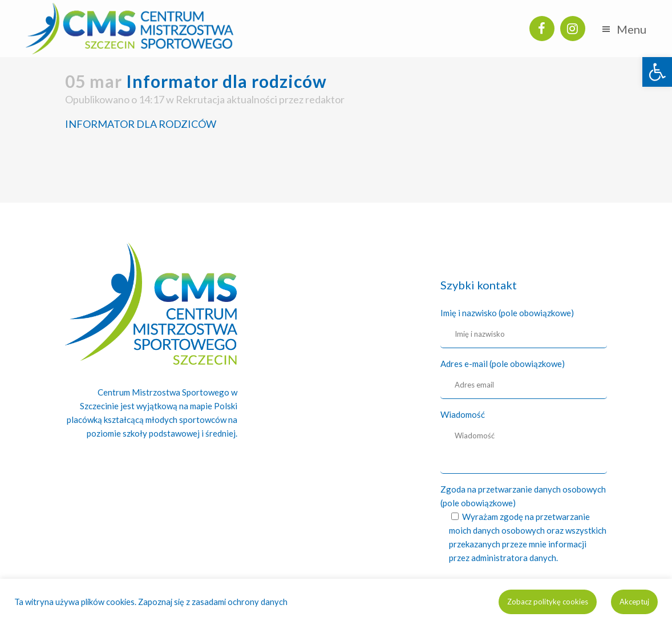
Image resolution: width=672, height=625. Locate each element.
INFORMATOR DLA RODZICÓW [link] (141, 124)
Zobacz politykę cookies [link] (548, 602)
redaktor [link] (325, 99)
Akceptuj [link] (634, 602)
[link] (657, 72)
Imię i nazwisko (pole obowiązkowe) (507, 313)
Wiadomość (463, 414)
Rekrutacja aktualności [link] (226, 99)
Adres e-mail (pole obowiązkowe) (503, 364)
